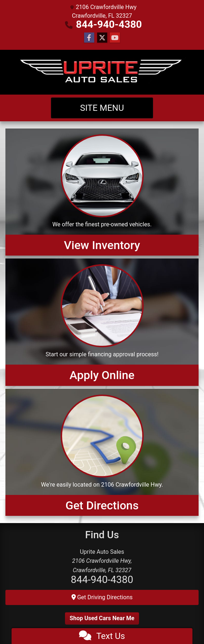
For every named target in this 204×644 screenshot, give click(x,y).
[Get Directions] (102, 452)
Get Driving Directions (102, 597)
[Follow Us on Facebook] (89, 38)
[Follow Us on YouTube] (115, 38)
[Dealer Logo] (102, 72)
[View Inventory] (102, 192)
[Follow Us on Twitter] (102, 38)
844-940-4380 (109, 24)
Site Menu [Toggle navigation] (102, 108)
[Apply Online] (102, 322)
